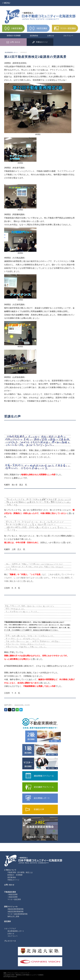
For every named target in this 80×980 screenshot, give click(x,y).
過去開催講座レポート (11, 52)
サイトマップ (25, 973)
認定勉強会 (34, 36)
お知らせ (51, 36)
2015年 (27, 705)
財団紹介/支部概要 (14, 36)
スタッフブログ (10, 929)
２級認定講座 (13, 894)
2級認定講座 (19, 705)
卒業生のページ (13, 880)
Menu (6, 3)
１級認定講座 (13, 897)
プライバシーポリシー (14, 973)
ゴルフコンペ (68, 36)
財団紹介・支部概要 (15, 875)
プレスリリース (10, 941)
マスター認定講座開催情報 (17, 914)
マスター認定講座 (14, 899)
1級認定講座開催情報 (15, 911)
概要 (5, 973)
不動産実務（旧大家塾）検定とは (20, 872)
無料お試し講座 (13, 916)
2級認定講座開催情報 (15, 909)
